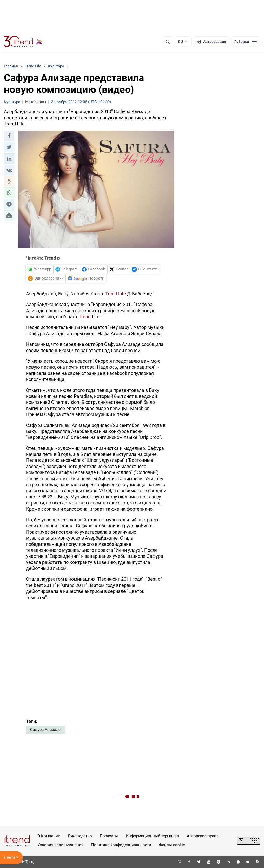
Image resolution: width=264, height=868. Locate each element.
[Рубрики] (246, 42)
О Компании (49, 836)
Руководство (80, 836)
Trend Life (116, 294)
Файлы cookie (172, 845)
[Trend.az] (23, 42)
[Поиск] (168, 42)
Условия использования (60, 845)
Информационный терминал (152, 836)
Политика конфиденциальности (121, 845)
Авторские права (203, 836)
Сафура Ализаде (45, 730)
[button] (9, 136)
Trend (85, 317)
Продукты (109, 836)
